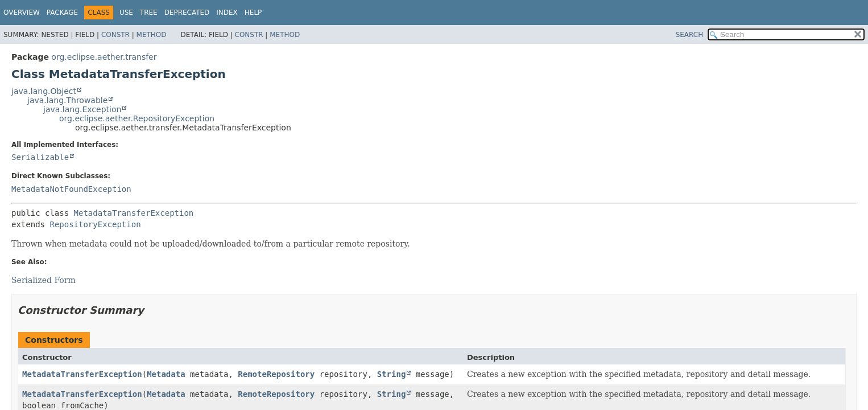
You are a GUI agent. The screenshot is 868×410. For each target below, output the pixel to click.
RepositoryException (95, 224)
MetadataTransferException (134, 213)
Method (152, 35)
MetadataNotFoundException (71, 189)
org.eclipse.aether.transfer (104, 57)
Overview (22, 13)
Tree (149, 13)
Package (62, 13)
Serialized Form (44, 280)
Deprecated (187, 13)
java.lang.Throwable (67, 100)
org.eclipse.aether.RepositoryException (137, 118)
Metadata (166, 374)
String (392, 374)
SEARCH (690, 35)
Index (227, 13)
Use (126, 13)
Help (253, 13)
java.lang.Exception (82, 109)
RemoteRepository (276, 374)
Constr (115, 35)
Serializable (40, 157)
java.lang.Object (44, 91)
